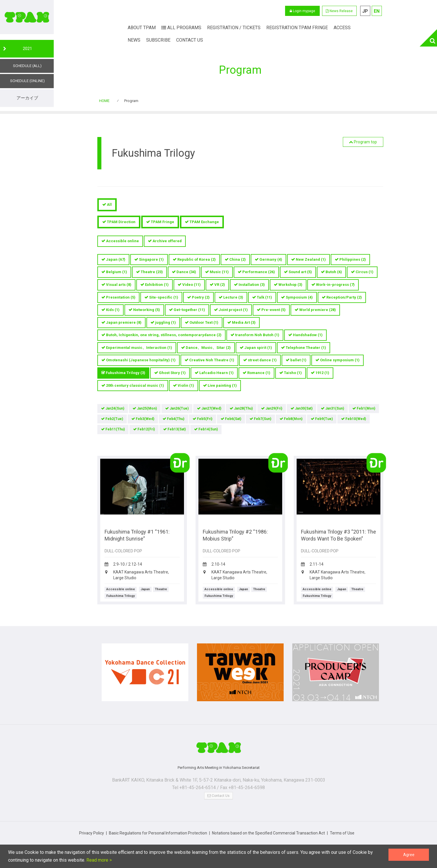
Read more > (98, 860)
